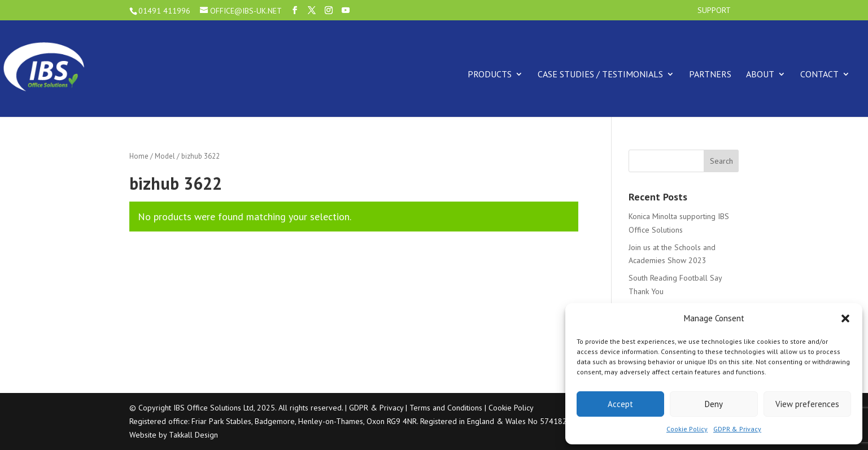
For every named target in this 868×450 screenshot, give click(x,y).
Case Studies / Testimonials (600, 74)
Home (139, 156)
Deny (714, 404)
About (760, 74)
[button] (845, 318)
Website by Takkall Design (174, 435)
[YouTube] (346, 10)
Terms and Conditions (446, 408)
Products (490, 74)
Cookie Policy (687, 429)
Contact (819, 74)
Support (714, 11)
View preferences (807, 404)
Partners (710, 74)
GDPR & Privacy (737, 429)
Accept (620, 404)
